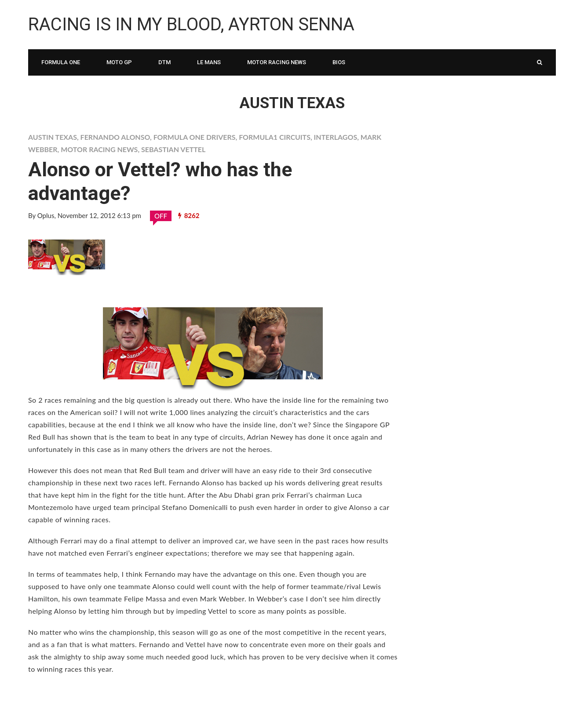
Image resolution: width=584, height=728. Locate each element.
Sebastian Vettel (173, 149)
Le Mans (209, 62)
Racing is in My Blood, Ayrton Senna (191, 24)
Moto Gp (119, 62)
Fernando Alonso (115, 137)
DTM (164, 62)
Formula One (61, 62)
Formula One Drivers (195, 137)
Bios (339, 62)
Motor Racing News (277, 62)
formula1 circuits (275, 137)
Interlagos (336, 137)
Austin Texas (53, 137)
